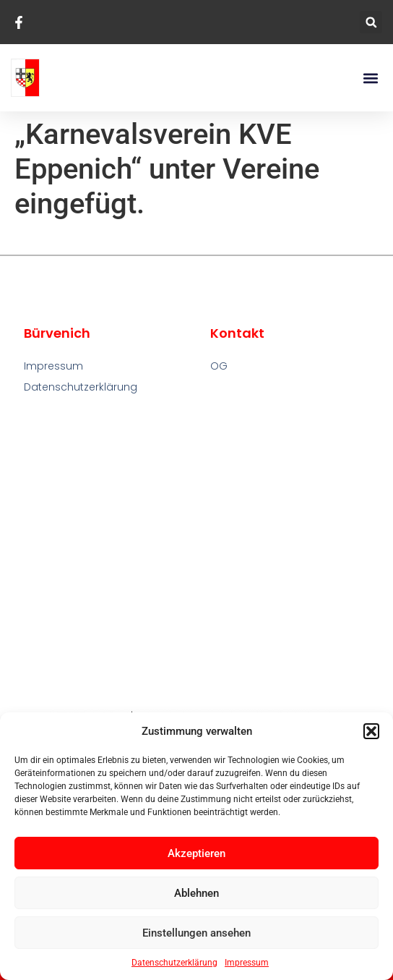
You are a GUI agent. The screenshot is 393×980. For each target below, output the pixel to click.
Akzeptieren (196, 853)
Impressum (247, 963)
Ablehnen (196, 893)
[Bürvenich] (197, 552)
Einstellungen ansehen (196, 933)
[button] (371, 731)
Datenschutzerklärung (174, 963)
